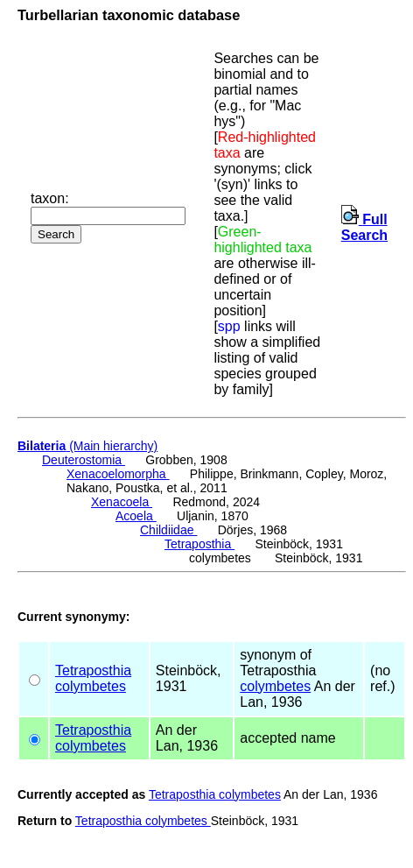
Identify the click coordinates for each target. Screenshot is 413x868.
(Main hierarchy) (87, 446)
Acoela (136, 516)
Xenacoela (122, 502)
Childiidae (168, 530)
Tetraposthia (199, 544)
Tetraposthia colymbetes (215, 794)
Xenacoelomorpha (118, 474)
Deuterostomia (84, 460)
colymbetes (91, 686)
